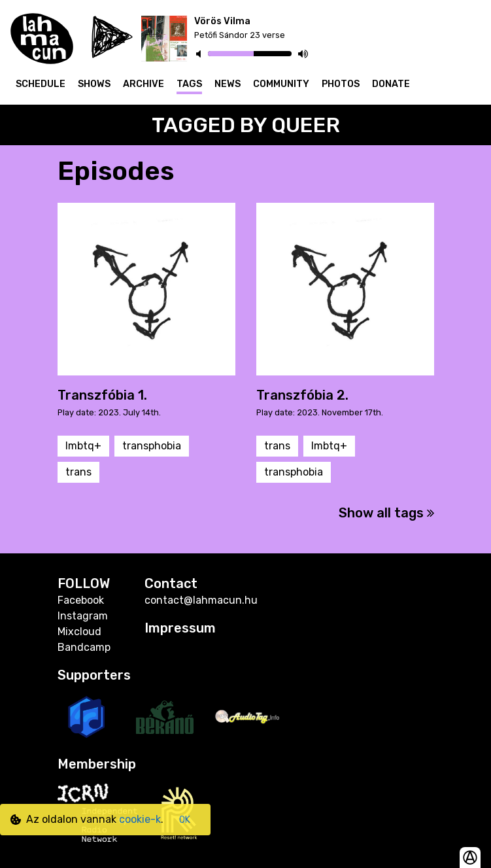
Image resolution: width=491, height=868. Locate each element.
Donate (391, 84)
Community (281, 84)
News (228, 84)
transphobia (152, 446)
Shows (94, 84)
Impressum (180, 628)
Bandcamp (84, 647)
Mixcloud (79, 632)
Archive (144, 84)
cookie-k (140, 819)
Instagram (83, 616)
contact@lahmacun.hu (201, 600)
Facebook (81, 600)
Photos (341, 84)
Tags (189, 84)
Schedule (41, 84)
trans (78, 472)
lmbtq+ (83, 446)
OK (185, 820)
